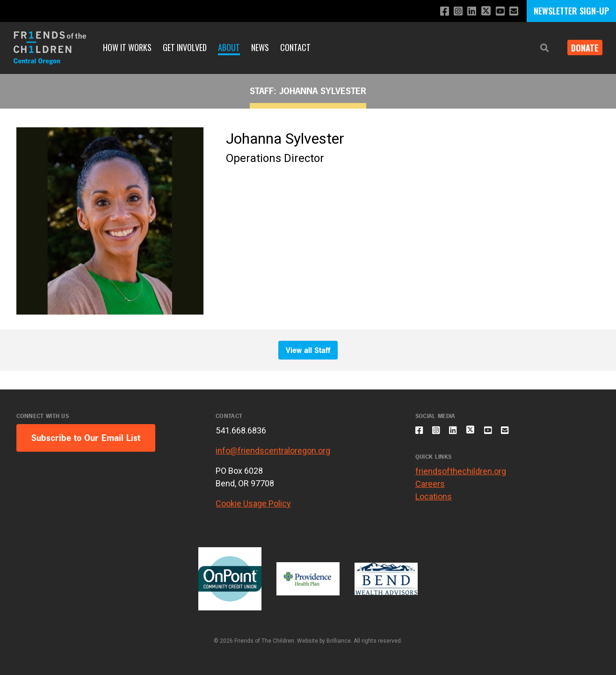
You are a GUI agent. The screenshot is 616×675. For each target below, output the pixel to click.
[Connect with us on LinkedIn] (467, 11)
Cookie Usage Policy (253, 503)
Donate (581, 48)
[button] (537, 48)
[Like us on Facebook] (437, 11)
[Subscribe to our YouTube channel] (498, 11)
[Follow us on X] (483, 12)
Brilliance (339, 641)
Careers (430, 489)
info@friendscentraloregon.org (273, 451)
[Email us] (513, 11)
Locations (434, 502)
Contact (295, 47)
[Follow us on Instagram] (452, 11)
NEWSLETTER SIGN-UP (571, 11)
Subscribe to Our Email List (86, 438)
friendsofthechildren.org (461, 477)
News (260, 47)
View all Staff (308, 350)
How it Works (127, 47)
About (229, 47)
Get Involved (185, 47)
